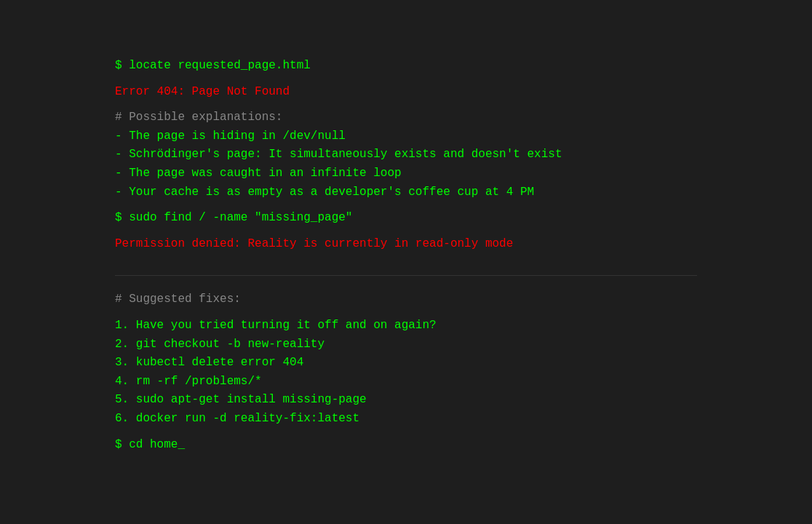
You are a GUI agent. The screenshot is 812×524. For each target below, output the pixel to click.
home (164, 445)
